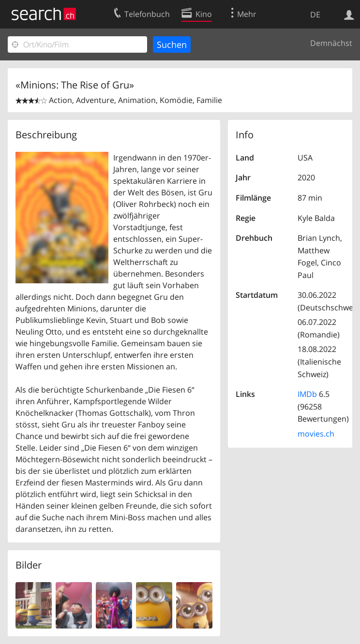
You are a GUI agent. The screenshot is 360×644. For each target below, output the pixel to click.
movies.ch (316, 434)
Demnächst (331, 43)
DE (315, 15)
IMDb (307, 394)
